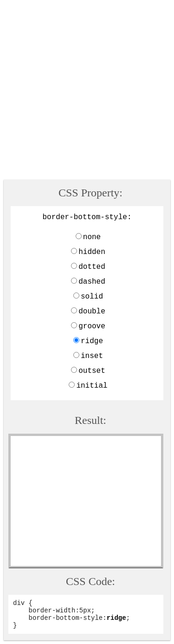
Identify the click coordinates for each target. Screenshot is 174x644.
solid (92, 297)
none (92, 237)
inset (92, 356)
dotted (92, 267)
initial (92, 386)
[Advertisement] (87, 91)
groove (92, 326)
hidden (92, 252)
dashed (92, 282)
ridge (92, 341)
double (92, 312)
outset (92, 371)
